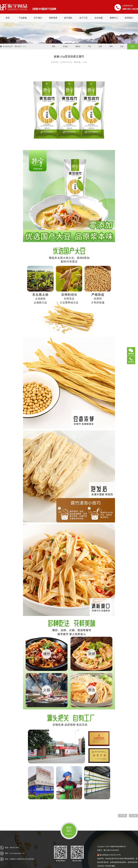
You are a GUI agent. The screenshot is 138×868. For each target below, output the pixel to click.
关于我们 (38, 18)
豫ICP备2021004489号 (111, 850)
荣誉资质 (53, 18)
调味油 (78, 46)
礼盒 (122, 46)
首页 (8, 18)
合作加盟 (99, 18)
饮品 (24, 46)
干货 (89, 46)
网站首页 (18, 46)
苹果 (111, 46)
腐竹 (54, 46)
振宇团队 (68, 18)
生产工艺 (83, 18)
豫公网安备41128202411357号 (109, 855)
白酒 (100, 46)
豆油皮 (65, 46)
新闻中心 (114, 18)
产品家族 (23, 18)
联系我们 (129, 18)
